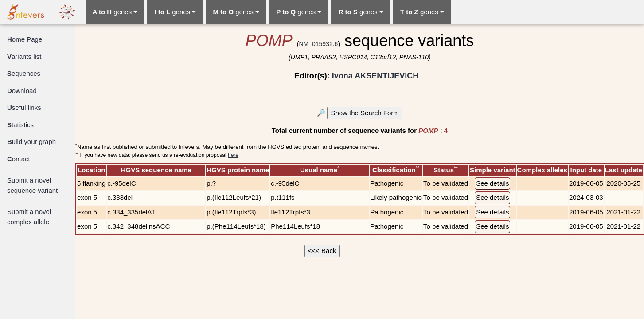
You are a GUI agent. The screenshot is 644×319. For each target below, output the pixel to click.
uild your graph (31, 142)
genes (115, 12)
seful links (24, 107)
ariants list (24, 56)
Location (92, 170)
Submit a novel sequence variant (32, 185)
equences (24, 73)
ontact (19, 159)
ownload (22, 91)
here (233, 155)
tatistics (20, 125)
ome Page (25, 39)
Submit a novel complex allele (29, 217)
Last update (624, 170)
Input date (586, 170)
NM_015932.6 (318, 44)
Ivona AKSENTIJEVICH (375, 76)
